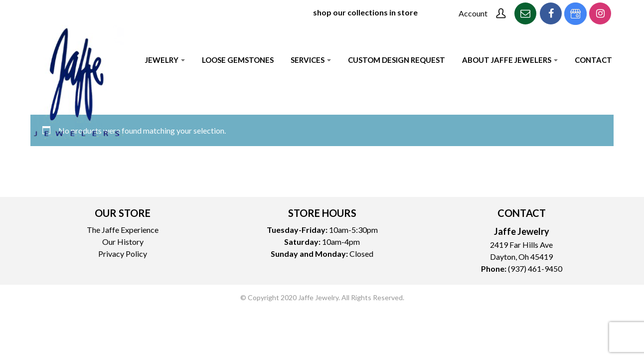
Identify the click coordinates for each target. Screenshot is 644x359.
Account (473, 13)
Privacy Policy (123, 254)
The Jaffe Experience (123, 230)
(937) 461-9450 (535, 269)
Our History (123, 242)
